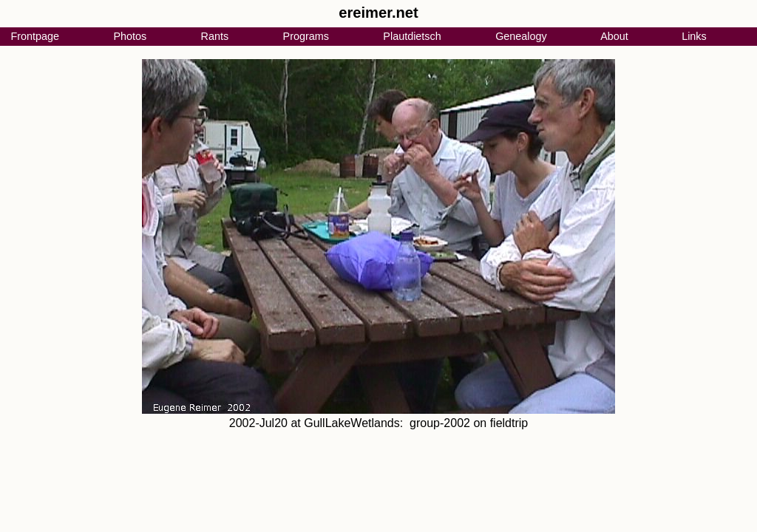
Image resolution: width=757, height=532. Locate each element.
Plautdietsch (412, 36)
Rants (215, 36)
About (614, 36)
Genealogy (521, 36)
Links (694, 36)
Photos (130, 36)
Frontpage (35, 36)
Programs (306, 36)
